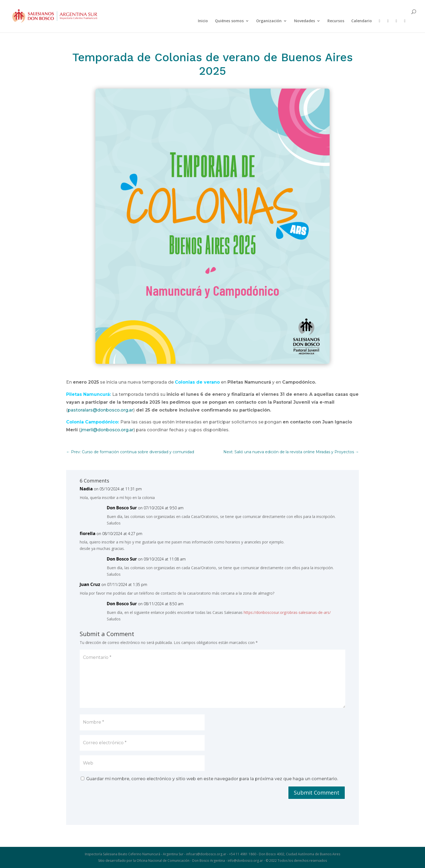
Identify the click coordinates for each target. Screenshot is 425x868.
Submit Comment (317, 793)
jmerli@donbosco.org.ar (107, 430)
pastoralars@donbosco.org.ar (101, 410)
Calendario (362, 21)
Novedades (305, 21)
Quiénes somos (229, 21)
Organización (269, 21)
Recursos (336, 21)
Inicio (203, 21)
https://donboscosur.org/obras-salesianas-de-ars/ (287, 612)
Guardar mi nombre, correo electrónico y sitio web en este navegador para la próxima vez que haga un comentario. (212, 779)
